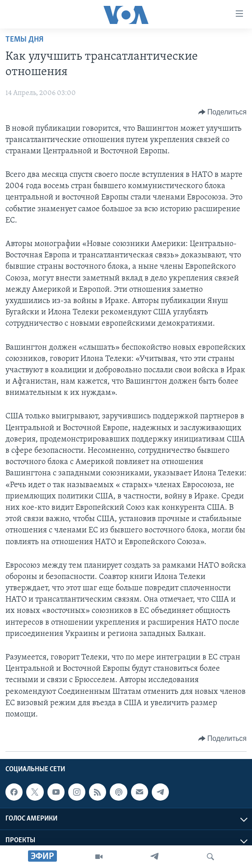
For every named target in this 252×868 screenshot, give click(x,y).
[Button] (222, 112)
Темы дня (24, 40)
